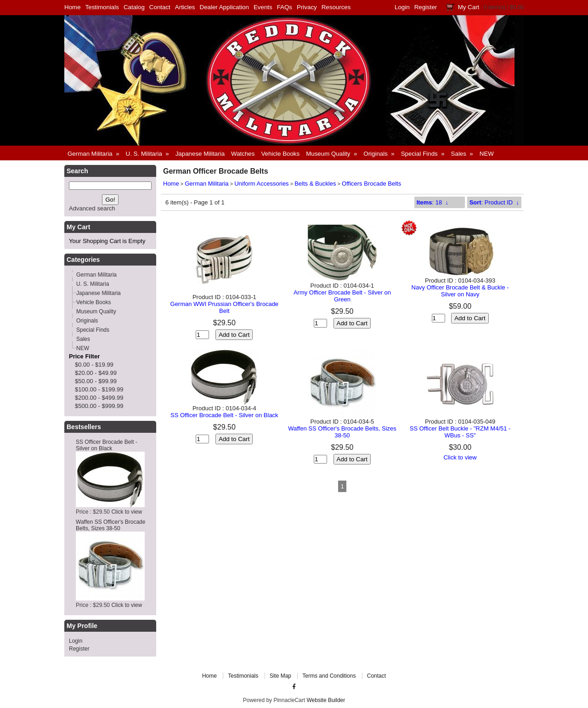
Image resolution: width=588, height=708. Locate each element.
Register (426, 7)
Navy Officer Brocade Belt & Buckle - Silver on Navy (460, 291)
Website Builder (326, 700)
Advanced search (92, 208)
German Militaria (206, 184)
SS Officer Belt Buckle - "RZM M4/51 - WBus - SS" (460, 432)
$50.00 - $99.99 (96, 381)
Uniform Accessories (261, 184)
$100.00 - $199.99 (99, 389)
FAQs (285, 7)
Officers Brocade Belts (371, 184)
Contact (160, 7)
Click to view (127, 512)
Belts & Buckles (315, 184)
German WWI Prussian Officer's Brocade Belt (225, 307)
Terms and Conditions (329, 676)
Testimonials (102, 7)
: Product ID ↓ (494, 202)
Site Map (280, 676)
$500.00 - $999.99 (99, 406)
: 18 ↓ (433, 202)
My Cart (469, 7)
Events (263, 7)
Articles (185, 7)
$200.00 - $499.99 (99, 398)
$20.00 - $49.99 (96, 373)
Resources (336, 7)
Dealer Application (224, 7)
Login (402, 7)
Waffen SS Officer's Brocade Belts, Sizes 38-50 (110, 525)
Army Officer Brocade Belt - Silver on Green (342, 296)
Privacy (307, 7)
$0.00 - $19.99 (94, 365)
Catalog (134, 7)
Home (73, 7)
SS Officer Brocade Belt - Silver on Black (107, 445)
